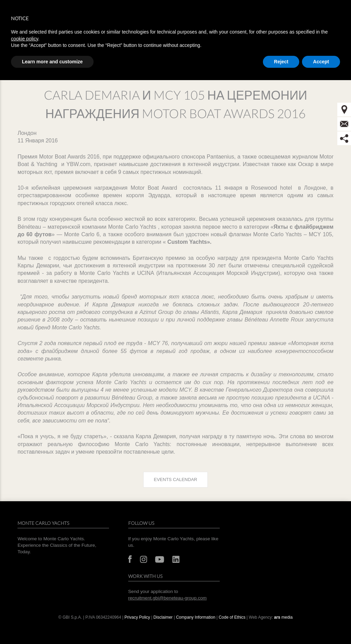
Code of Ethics (232, 617)
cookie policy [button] (25, 39)
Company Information (196, 617)
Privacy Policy (137, 617)
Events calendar (175, 479)
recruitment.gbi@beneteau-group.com (167, 598)
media (283, 617)
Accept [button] (321, 62)
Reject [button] (281, 62)
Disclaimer (163, 617)
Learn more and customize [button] (52, 62)
